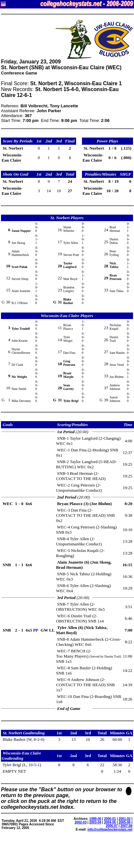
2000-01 (110, 819)
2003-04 (95, 822)
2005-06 (125, 822)
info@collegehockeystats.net (110, 829)
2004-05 (110, 822)
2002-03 (81, 822)
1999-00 (95, 819)
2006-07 (112, 826)
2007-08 (126, 826)
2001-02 (125, 819)
